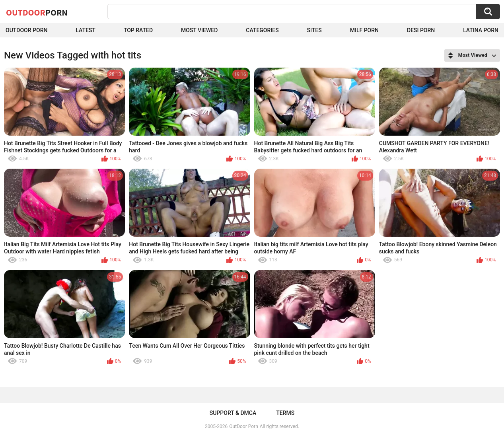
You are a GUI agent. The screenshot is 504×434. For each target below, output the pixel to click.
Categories (262, 30)
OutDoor (37, 12)
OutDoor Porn (243, 426)
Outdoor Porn (26, 30)
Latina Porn (481, 30)
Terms (285, 413)
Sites (314, 30)
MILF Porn (364, 30)
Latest (86, 30)
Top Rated (138, 30)
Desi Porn (421, 30)
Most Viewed (199, 30)
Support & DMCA (233, 413)
